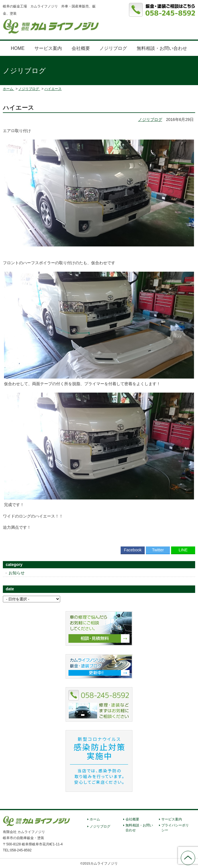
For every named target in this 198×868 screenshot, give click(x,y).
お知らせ (17, 573)
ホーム (95, 819)
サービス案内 (48, 48)
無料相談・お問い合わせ (162, 48)
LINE (183, 550)
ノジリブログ (113, 48)
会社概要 (81, 48)
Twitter (158, 550)
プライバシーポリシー (175, 828)
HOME (18, 48)
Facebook (133, 550)
